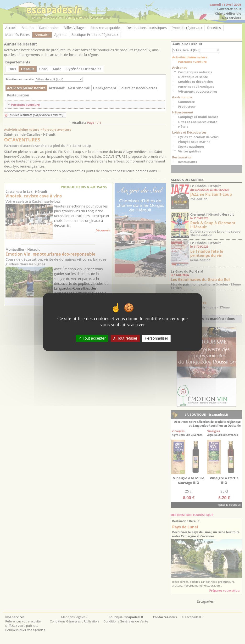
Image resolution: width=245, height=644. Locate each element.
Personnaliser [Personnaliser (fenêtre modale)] (156, 338)
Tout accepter (92, 338)
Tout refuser (125, 338)
